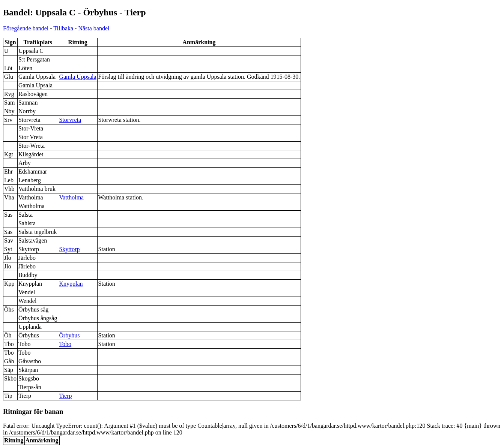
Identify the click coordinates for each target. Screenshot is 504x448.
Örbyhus (69, 335)
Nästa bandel (94, 28)
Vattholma (71, 197)
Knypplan (71, 284)
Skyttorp (69, 249)
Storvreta (70, 120)
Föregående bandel (26, 28)
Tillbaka (63, 28)
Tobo (65, 344)
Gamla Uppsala (77, 77)
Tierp (65, 396)
